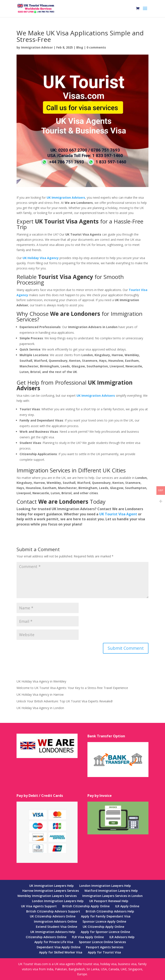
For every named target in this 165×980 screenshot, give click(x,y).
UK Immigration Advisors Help (53, 932)
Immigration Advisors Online (55, 921)
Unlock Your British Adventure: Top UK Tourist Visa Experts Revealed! (65, 701)
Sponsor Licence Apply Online (104, 921)
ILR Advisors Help (122, 937)
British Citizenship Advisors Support (53, 911)
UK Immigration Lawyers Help (51, 886)
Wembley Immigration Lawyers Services (47, 896)
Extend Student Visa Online (57, 927)
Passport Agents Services (105, 947)
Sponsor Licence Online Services (102, 942)
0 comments (96, 47)
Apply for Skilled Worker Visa (61, 952)
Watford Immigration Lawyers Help (111, 891)
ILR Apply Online (127, 906)
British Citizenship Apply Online (86, 906)
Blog (80, 47)
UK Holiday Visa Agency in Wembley (41, 681)
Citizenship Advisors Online (46, 937)
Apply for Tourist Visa (104, 952)
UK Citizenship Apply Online (103, 927)
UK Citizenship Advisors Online (53, 916)
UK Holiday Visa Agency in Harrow (40, 694)
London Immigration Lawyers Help (105, 886)
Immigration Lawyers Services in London (112, 896)
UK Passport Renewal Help (109, 901)
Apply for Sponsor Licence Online (105, 932)
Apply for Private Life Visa (54, 942)
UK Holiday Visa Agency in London (40, 708)
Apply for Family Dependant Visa (106, 916)
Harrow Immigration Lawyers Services (51, 891)
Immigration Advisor (37, 47)
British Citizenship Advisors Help (110, 911)
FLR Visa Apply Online (88, 937)
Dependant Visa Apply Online (59, 947)
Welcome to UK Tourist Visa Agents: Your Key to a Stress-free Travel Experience (72, 688)
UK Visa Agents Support (39, 906)
